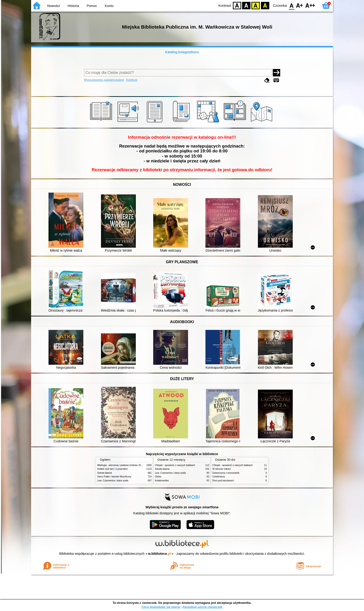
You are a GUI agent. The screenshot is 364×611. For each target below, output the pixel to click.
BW (246, 5)
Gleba (158, 477)
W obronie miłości (222, 469)
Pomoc (92, 6)
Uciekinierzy (219, 477)
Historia (73, 6)
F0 (291, 5)
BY (265, 5)
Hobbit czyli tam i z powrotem (112, 469)
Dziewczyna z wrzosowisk (226, 473)
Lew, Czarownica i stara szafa (113, 481)
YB (256, 5)
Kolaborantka (162, 481)
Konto (109, 6)
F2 (310, 5)
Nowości (54, 6)
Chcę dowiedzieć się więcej (161, 607)
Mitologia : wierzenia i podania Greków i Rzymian (123, 465)
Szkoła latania (105, 473)
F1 (300, 5)
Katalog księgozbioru (182, 52)
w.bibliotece (160, 554)
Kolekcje (132, 80)
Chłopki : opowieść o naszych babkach (175, 465)
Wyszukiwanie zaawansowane (104, 80)
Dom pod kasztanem (223, 481)
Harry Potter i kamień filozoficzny (114, 477)
